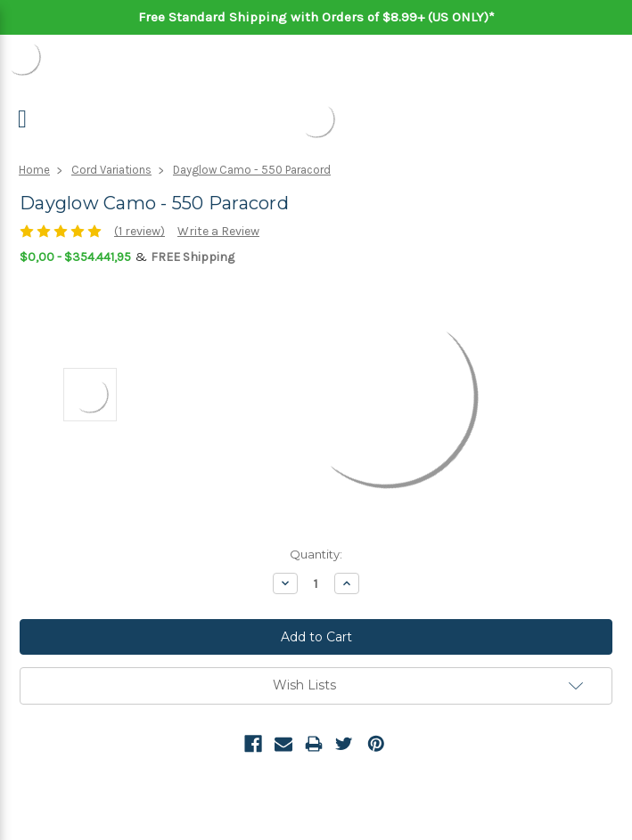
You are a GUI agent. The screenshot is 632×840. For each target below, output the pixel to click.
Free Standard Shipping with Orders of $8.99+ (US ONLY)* (316, 17)
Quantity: (316, 554)
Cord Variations (111, 170)
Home (34, 170)
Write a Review (218, 231)
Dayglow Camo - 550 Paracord (252, 170)
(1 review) (140, 231)
